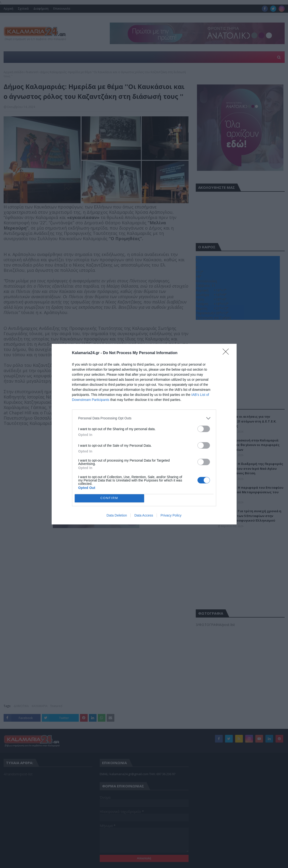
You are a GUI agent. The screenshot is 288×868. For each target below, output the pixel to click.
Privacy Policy (171, 515)
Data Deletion (117, 515)
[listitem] (144, 418)
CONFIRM (109, 498)
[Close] (227, 353)
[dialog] (144, 434)
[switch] (204, 429)
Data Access (144, 515)
